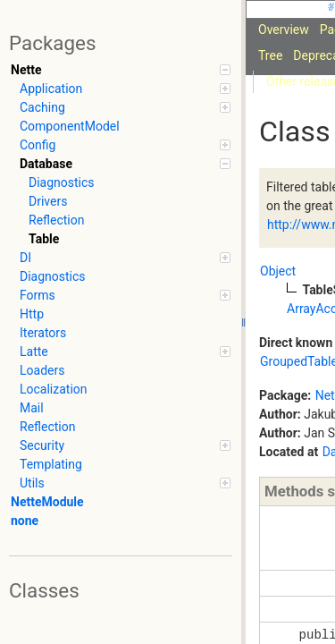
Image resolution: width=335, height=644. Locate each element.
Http (32, 314)
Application (125, 89)
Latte (125, 352)
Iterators (43, 333)
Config (125, 145)
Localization (54, 389)
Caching (125, 107)
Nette (121, 70)
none (25, 521)
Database (125, 164)
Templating (51, 464)
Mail (32, 408)
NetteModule (47, 502)
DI (125, 258)
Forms (125, 295)
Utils (125, 483)
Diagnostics (62, 182)
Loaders (42, 370)
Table (44, 239)
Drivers (48, 201)
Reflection (56, 220)
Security (125, 445)
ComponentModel (70, 126)
